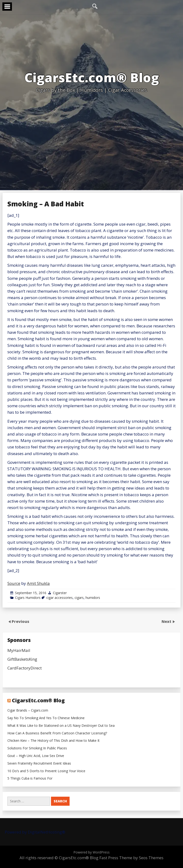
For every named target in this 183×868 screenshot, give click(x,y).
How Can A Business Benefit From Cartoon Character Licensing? (57, 733)
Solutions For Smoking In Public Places (37, 748)
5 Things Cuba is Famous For (30, 778)
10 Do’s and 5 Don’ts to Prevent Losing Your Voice (46, 771)
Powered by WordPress (91, 852)
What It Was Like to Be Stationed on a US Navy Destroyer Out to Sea (61, 726)
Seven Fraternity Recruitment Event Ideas (39, 764)
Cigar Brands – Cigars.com (28, 710)
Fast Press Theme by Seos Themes (131, 858)
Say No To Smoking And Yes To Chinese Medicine (46, 718)
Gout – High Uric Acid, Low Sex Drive (36, 756)
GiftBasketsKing (22, 659)
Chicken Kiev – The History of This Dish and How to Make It (53, 741)
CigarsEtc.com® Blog (38, 700)
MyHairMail (19, 650)
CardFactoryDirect (25, 668)
